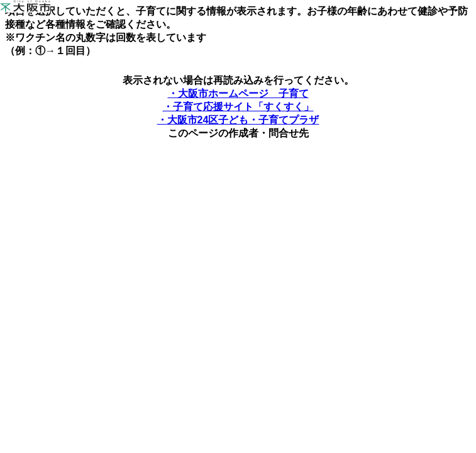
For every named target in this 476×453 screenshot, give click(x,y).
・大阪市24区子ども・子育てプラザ (238, 120)
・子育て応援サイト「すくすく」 (238, 107)
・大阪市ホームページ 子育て (238, 93)
